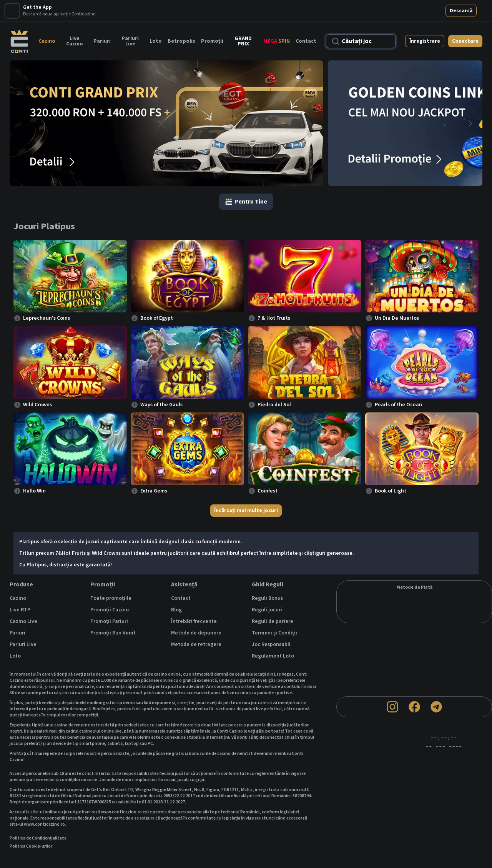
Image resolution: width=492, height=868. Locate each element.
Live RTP (20, 588)
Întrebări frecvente (194, 599)
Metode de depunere (196, 611)
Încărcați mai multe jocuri (246, 489)
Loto (156, 19)
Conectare (465, 19)
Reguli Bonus (267, 576)
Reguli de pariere (273, 599)
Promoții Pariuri (109, 599)
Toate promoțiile (111, 576)
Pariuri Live (130, 19)
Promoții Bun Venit (113, 611)
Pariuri (102, 19)
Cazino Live (23, 599)
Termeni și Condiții (274, 611)
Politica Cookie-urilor (31, 825)
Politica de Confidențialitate (38, 816)
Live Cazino (75, 19)
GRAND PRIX (243, 19)
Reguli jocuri (267, 588)
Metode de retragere (196, 623)
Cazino (47, 19)
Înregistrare (425, 19)
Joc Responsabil (271, 623)
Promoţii (212, 19)
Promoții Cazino (110, 588)
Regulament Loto (273, 634)
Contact (306, 19)
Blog (176, 588)
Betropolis (181, 19)
